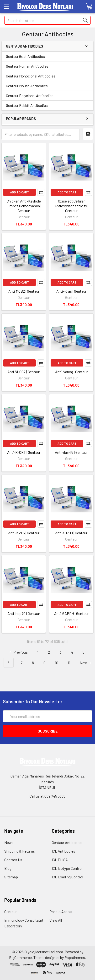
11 (69, 663)
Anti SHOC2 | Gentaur (24, 372)
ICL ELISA (60, 860)
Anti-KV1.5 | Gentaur (24, 533)
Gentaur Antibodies (67, 842)
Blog (8, 868)
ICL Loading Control (67, 877)
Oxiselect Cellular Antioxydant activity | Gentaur (71, 206)
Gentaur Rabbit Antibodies (27, 105)
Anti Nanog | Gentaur (71, 372)
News (9, 842)
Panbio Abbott (61, 912)
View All (56, 920)
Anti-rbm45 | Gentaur (71, 452)
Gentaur (11, 912)
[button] (88, 134)
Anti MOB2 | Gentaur (24, 291)
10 (57, 663)
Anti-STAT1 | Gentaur (71, 533)
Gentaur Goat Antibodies (25, 56)
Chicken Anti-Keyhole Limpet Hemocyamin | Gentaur (24, 206)
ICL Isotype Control (67, 868)
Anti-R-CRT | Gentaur (24, 452)
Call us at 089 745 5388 (47, 796)
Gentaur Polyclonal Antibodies (30, 96)
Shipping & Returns (20, 851)
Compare (41, 192)
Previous (18, 652)
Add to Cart (20, 192)
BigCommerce (20, 957)
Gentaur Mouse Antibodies (27, 86)
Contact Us (13, 860)
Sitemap (11, 877)
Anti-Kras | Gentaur (71, 291)
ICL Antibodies (63, 851)
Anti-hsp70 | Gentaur (24, 613)
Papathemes (75, 957)
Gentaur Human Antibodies (27, 66)
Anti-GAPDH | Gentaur (71, 613)
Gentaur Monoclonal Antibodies (31, 76)
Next (86, 663)
